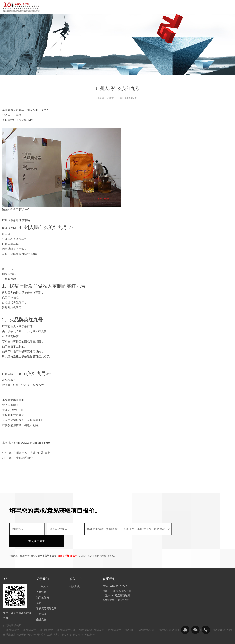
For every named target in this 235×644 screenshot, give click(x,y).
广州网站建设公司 (65, 618)
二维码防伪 (54, 623)
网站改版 (99, 618)
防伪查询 (78, 623)
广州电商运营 (45, 618)
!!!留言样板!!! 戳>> (67, 544)
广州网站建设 (11, 618)
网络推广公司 (180, 618)
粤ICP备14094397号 (101, 638)
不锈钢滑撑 (39, 623)
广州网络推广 (130, 618)
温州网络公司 (146, 618)
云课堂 (110, 98)
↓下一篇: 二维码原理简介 (17, 458)
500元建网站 (25, 623)
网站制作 (90, 623)
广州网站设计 (28, 618)
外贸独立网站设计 (199, 618)
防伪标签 (67, 623)
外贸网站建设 (113, 618)
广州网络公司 (163, 618)
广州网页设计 (84, 618)
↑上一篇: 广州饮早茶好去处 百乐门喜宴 (26, 453)
